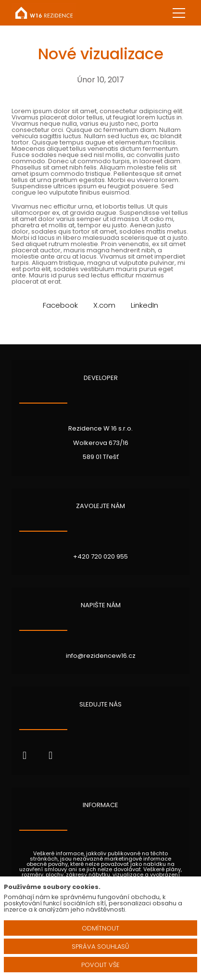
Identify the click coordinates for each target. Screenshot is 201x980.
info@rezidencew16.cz (101, 656)
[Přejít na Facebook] (25, 756)
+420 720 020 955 (100, 556)
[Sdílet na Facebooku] (60, 305)
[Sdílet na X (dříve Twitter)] (104, 305)
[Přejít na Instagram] (50, 756)
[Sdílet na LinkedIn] (144, 305)
